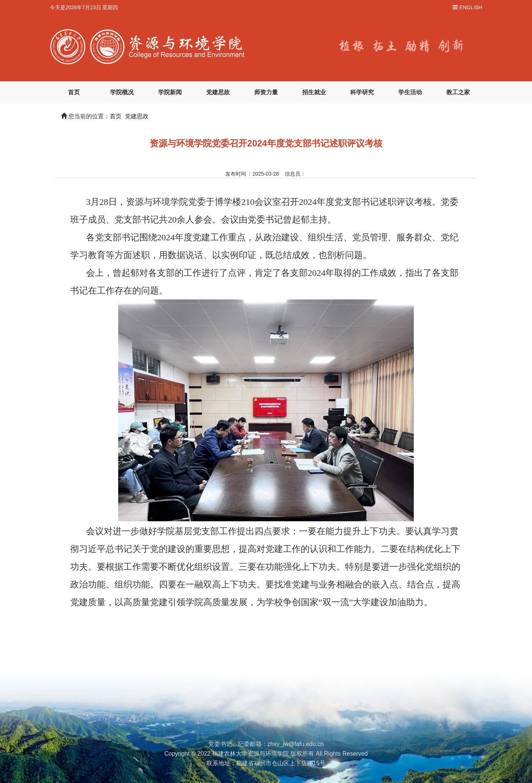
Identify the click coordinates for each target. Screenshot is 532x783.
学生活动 (410, 92)
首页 (74, 92)
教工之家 (458, 92)
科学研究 (362, 92)
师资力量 (266, 92)
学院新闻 (170, 92)
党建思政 (218, 92)
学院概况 (122, 92)
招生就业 (314, 92)
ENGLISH (471, 7)
